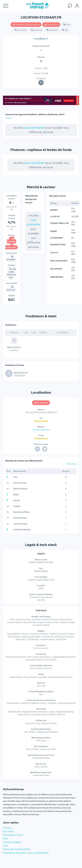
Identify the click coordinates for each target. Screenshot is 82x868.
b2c (65, 30)
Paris (67, 25)
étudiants (52, 30)
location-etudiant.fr (41, 430)
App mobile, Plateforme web (12, 273)
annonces (36, 30)
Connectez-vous (41, 421)
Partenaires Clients (13, 835)
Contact (7, 828)
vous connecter (34, 128)
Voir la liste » (72, 464)
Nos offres (8, 831)
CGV (5, 846)
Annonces (11, 288)
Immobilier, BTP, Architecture (26, 25)
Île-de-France (52, 25)
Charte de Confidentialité (17, 849)
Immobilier (21, 30)
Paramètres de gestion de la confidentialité (26, 853)
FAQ (5, 839)
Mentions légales (12, 842)
